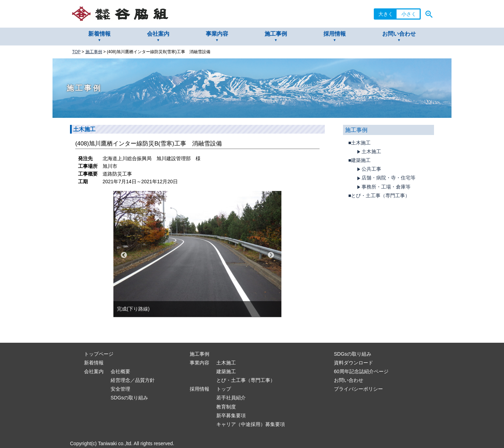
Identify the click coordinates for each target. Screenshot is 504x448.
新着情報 (99, 34)
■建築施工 (359, 160)
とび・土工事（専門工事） (246, 380)
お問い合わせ (399, 34)
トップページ (99, 354)
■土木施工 (359, 143)
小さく (409, 14)
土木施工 (368, 152)
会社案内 (158, 34)
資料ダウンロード (353, 363)
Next (271, 255)
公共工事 (368, 169)
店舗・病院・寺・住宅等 (385, 178)
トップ (224, 389)
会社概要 (120, 371)
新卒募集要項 (231, 415)
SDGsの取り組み (129, 398)
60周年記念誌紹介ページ (361, 371)
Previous (124, 255)
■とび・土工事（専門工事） (379, 195)
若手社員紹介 (231, 398)
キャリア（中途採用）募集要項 (251, 424)
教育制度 (226, 407)
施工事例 (276, 34)
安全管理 (120, 389)
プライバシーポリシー (358, 389)
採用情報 (335, 34)
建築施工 (226, 371)
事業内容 (217, 34)
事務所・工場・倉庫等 (383, 187)
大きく (386, 14)
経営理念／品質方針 (133, 380)
